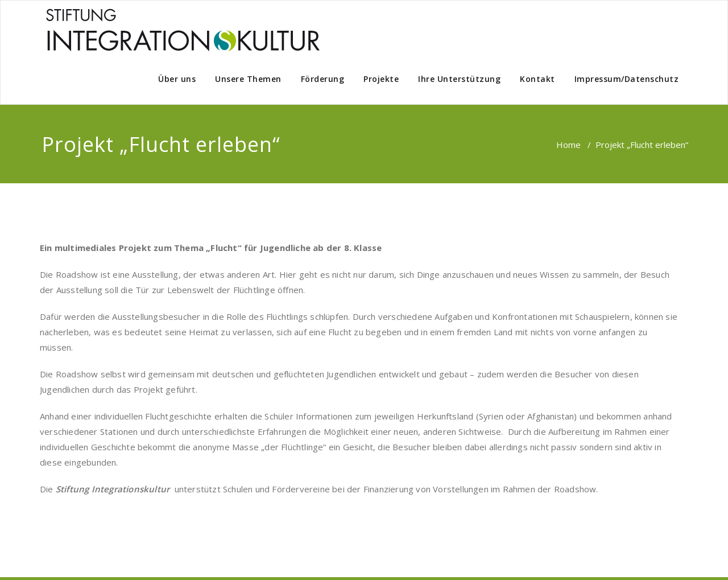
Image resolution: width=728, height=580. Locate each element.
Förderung (323, 79)
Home (568, 145)
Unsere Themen (248, 79)
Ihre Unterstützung (459, 79)
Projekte (381, 79)
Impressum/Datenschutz (627, 79)
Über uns (177, 79)
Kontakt (537, 79)
